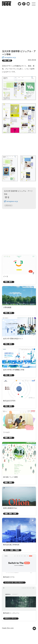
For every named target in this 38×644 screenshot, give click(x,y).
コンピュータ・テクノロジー (14, 582)
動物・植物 (8, 482)
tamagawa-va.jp (10, 57)
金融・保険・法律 (10, 514)
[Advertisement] (19, 28)
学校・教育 (7, 60)
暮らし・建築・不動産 (12, 550)
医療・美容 (8, 438)
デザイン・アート (10, 618)
